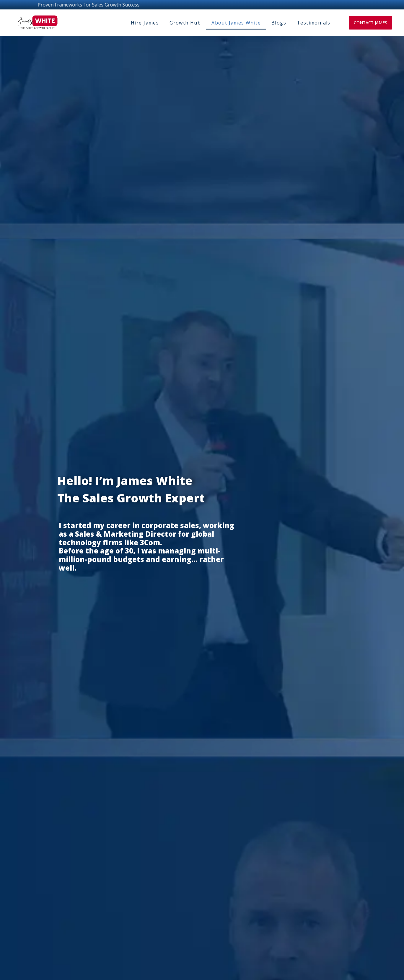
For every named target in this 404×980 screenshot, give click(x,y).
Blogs (279, 23)
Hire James (145, 23)
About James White (236, 23)
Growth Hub (185, 23)
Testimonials (314, 23)
